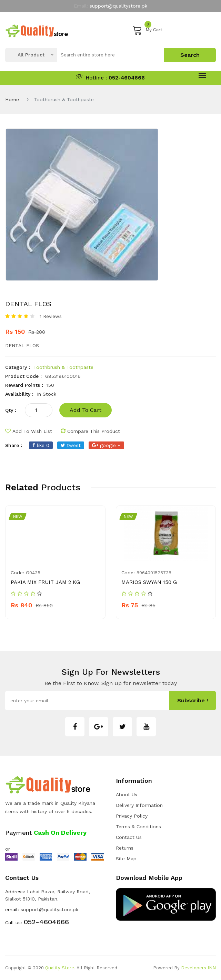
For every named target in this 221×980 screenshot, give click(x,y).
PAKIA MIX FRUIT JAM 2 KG (45, 582)
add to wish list (29, 431)
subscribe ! (193, 700)
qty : (11, 410)
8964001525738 (154, 573)
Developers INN (198, 968)
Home (12, 99)
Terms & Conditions (138, 827)
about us (127, 795)
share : (14, 445)
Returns (125, 848)
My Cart (147, 30)
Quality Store (60, 968)
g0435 (33, 573)
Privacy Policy (132, 816)
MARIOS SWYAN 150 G (149, 582)
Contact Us (129, 837)
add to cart (86, 410)
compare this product (90, 431)
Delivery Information (139, 805)
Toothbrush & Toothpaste (63, 367)
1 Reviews (51, 316)
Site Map (126, 859)
